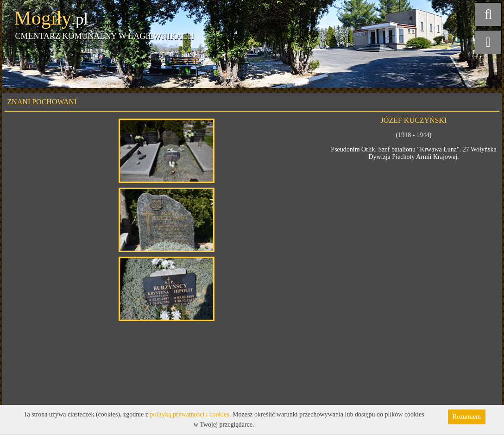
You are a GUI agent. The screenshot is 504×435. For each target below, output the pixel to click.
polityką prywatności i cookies (190, 414)
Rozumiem (467, 417)
